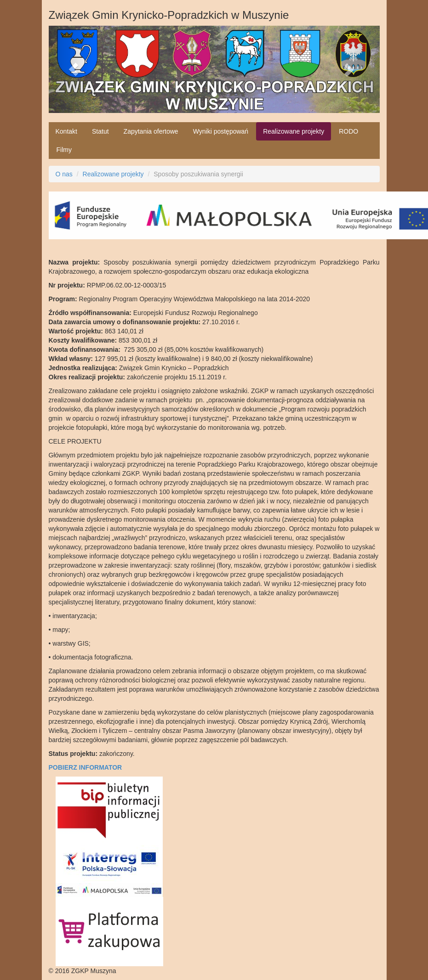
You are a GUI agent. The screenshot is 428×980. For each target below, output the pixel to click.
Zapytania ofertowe (151, 131)
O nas (64, 174)
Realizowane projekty (294, 131)
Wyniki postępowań (221, 131)
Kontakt (66, 131)
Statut (100, 131)
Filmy (64, 150)
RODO (348, 131)
